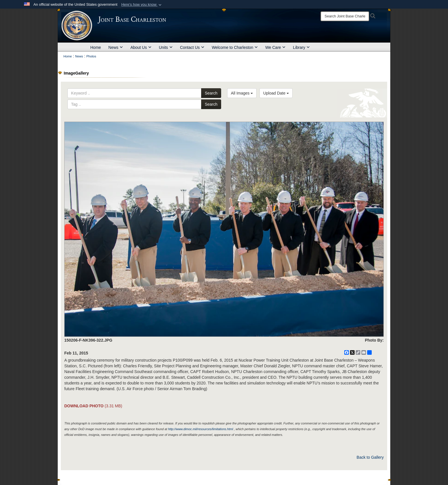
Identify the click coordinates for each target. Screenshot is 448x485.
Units (166, 47)
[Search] (345, 16)
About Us (141, 47)
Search (211, 93)
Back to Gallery (370, 457)
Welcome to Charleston (235, 47)
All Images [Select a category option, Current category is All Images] (242, 93)
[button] (142, 5)
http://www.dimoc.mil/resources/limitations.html (200, 429)
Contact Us (192, 47)
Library (301, 47)
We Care (275, 47)
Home (96, 47)
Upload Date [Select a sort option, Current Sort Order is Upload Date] (276, 93)
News (116, 47)
